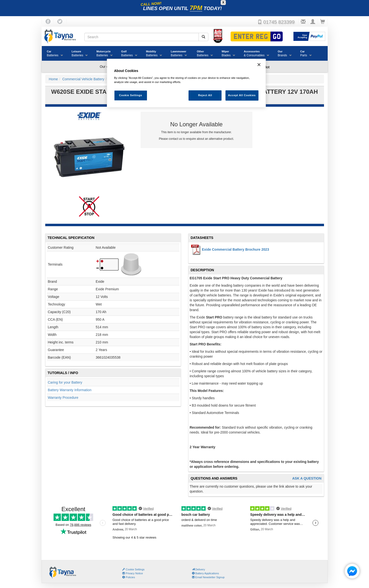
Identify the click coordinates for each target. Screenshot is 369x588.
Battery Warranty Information (70, 390)
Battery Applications (206, 573)
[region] (186, 83)
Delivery (199, 569)
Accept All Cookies (242, 95)
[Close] (259, 65)
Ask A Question (307, 478)
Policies (129, 577)
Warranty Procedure (63, 398)
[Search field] (142, 37)
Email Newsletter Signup (208, 577)
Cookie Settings (135, 569)
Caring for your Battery (65, 382)
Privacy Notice (133, 573)
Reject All (205, 95)
